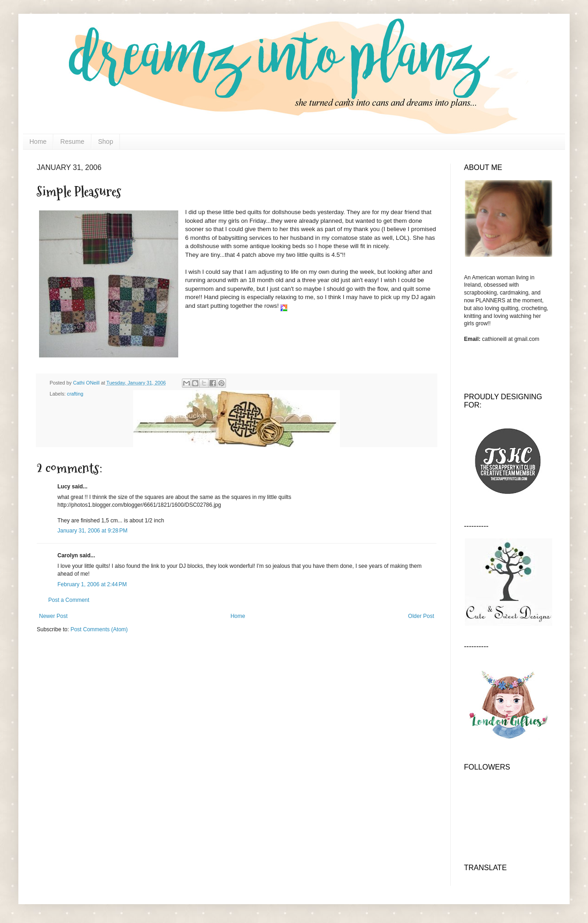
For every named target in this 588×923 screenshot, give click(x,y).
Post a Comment (69, 600)
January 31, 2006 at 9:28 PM (92, 531)
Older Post (421, 616)
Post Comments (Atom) (99, 629)
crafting (75, 394)
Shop (106, 142)
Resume (72, 142)
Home (38, 142)
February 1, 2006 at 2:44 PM (92, 584)
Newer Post (53, 616)
